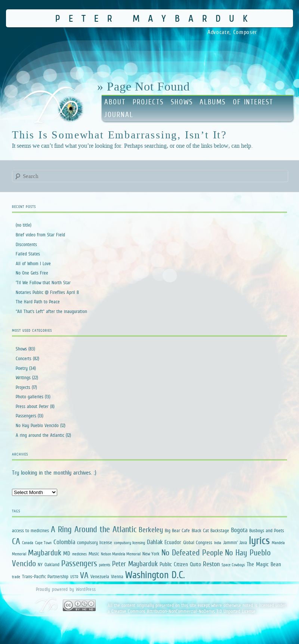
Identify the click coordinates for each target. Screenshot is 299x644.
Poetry (22, 368)
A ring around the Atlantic (40, 435)
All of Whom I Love (33, 263)
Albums (212, 102)
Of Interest (253, 102)
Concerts (24, 358)
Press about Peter (32, 406)
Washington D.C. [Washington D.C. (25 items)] (155, 575)
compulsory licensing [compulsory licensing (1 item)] (130, 543)
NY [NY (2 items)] (40, 565)
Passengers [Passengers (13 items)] (79, 563)
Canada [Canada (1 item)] (28, 543)
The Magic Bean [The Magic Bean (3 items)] (264, 564)
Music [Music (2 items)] (94, 554)
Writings (23, 378)
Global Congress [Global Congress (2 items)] (198, 542)
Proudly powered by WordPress (66, 589)
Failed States (28, 254)
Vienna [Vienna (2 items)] (117, 576)
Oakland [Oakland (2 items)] (52, 565)
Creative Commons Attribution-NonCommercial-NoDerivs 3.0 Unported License (183, 611)
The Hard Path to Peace (38, 302)
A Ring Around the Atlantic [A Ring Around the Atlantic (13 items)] (94, 529)
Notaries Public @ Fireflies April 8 (47, 292)
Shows (182, 102)
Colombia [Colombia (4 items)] (64, 542)
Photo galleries (30, 397)
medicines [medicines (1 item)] (79, 554)
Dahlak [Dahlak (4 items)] (155, 542)
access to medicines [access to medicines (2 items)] (30, 530)
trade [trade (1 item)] (16, 577)
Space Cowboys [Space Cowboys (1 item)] (233, 565)
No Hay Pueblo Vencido (37, 425)
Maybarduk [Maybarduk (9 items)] (45, 553)
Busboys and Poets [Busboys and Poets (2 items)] (267, 530)
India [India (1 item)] (218, 543)
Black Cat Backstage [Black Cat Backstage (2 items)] (210, 530)
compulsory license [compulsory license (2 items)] (95, 542)
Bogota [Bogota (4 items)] (239, 530)
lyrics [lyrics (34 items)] (259, 540)
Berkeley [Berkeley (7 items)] (151, 530)
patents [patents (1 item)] (105, 565)
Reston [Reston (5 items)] (211, 564)
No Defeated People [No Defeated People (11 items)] (192, 553)
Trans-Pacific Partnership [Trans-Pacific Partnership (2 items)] (45, 576)
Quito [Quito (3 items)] (195, 564)
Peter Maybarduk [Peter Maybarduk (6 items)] (135, 564)
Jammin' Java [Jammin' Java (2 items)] (235, 542)
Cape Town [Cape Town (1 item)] (43, 543)
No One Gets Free (32, 273)
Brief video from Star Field (40, 235)
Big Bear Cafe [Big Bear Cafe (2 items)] (177, 530)
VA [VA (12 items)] (84, 575)
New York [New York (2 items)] (151, 554)
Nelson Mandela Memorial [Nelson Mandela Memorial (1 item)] (121, 554)
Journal (119, 115)
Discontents (26, 244)
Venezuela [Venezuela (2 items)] (100, 576)
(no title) (24, 225)
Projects (148, 102)
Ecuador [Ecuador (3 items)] (173, 542)
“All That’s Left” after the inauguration (51, 311)
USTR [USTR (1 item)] (74, 577)
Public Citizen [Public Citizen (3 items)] (174, 564)
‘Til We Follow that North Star (43, 283)
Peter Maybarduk (156, 18)
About (115, 102)
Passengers (26, 416)
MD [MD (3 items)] (67, 553)
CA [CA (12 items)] (16, 541)
